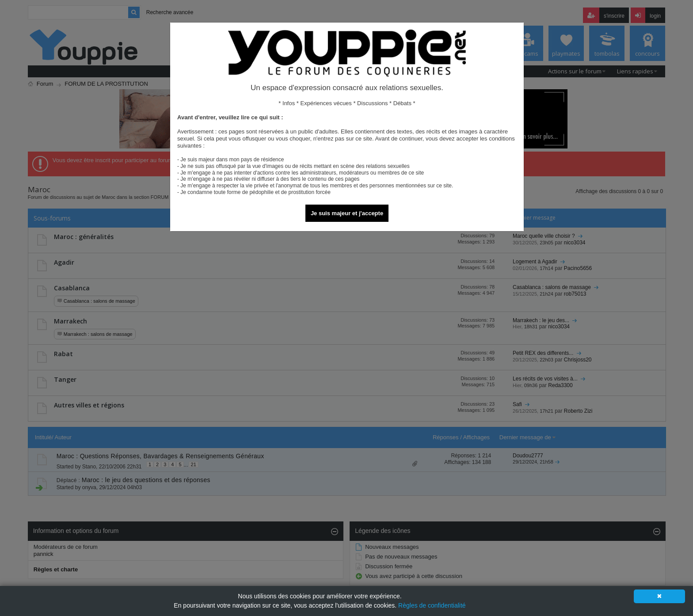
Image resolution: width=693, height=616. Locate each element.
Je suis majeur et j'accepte (347, 213)
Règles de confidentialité (432, 605)
